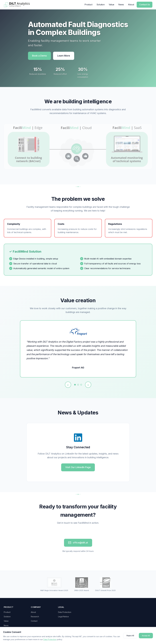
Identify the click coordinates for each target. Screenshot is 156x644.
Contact (34, 621)
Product (88, 5)
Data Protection (65, 612)
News (121, 5)
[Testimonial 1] (75, 385)
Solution (101, 5)
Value (111, 5)
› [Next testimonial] (88, 385)
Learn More (64, 56)
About (131, 5)
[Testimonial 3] (81, 385)
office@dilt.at (78, 543)
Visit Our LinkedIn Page (78, 467)
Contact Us (145, 5)
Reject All (130, 636)
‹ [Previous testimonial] (68, 385)
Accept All (146, 636)
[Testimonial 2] (78, 385)
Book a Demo (39, 56)
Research (35, 617)
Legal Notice (63, 617)
